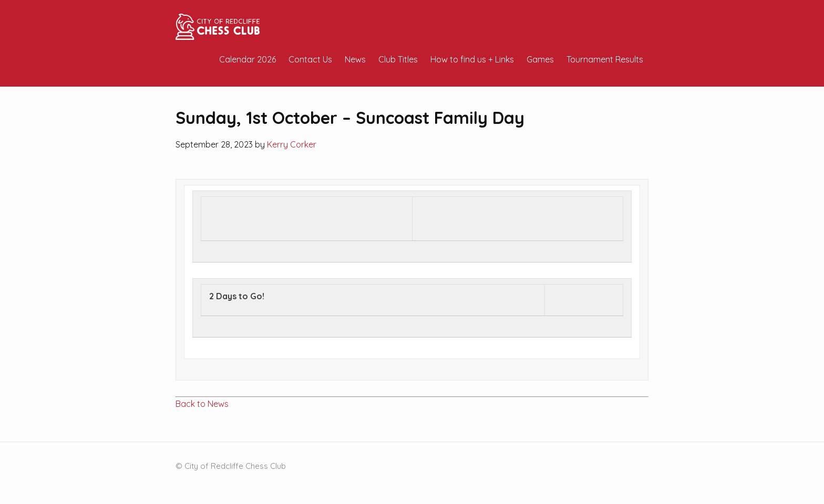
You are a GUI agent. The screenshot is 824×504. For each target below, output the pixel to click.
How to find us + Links (472, 59)
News (355, 59)
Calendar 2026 (248, 59)
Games (540, 59)
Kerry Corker (292, 144)
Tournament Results (605, 59)
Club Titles (398, 59)
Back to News (202, 404)
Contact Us (310, 59)
